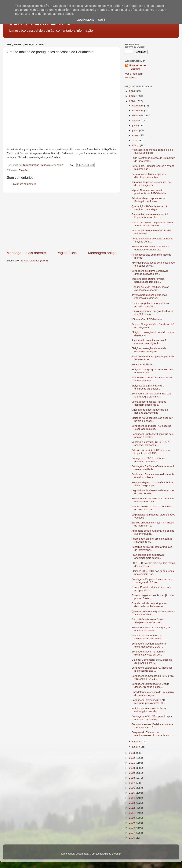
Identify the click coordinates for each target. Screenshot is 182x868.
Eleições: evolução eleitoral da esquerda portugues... (149, 350)
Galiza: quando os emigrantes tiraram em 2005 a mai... (153, 313)
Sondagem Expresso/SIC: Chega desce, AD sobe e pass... (150, 685)
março (136, 145)
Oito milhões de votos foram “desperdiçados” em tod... (147, 621)
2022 (132, 758)
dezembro (138, 106)
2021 (132, 763)
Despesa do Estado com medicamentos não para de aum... (152, 734)
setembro (138, 115)
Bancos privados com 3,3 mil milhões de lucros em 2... (153, 524)
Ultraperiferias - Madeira (138, 67)
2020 (132, 768)
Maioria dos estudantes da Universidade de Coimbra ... (149, 637)
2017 (132, 783)
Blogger (116, 854)
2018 (132, 778)
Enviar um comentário (24, 184)
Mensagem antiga (102, 253)
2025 (132, 96)
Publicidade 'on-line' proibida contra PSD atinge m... (152, 540)
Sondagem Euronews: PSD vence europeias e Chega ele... (151, 248)
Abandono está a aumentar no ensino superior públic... (153, 532)
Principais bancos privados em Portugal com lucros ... (149, 200)
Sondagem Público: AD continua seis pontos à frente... (153, 436)
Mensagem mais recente (26, 253)
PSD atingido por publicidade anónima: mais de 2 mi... (148, 556)
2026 (132, 91)
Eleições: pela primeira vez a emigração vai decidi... (148, 387)
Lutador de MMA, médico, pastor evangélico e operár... (150, 288)
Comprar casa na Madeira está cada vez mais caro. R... (152, 726)
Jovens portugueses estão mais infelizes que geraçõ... (150, 296)
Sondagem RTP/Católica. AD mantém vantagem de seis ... (153, 500)
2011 (132, 813)
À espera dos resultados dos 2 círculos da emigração (149, 342)
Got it (102, 20)
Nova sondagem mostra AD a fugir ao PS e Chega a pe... (153, 484)
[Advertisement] (62, 222)
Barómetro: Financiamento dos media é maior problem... (153, 476)
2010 (132, 818)
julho (135, 126)
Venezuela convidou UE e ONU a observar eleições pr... (151, 443)
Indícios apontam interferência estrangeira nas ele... (149, 710)
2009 (132, 823)
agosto (136, 121)
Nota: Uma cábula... (143, 364)
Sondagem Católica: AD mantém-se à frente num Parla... (153, 468)
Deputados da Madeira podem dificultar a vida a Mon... (149, 176)
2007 (132, 833)
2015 (132, 793)
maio (135, 135)
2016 (132, 788)
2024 (132, 101)
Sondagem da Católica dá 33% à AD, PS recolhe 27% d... (153, 677)
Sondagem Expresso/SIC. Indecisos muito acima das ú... (152, 669)
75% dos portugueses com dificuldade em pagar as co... (153, 264)
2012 (132, 808)
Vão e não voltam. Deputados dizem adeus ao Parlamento (152, 224)
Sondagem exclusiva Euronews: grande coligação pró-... (150, 272)
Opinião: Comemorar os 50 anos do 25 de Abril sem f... (152, 661)
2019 (132, 773)
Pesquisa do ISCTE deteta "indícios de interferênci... (152, 548)
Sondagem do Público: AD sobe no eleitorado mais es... (151, 427)
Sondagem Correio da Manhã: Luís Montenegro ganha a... (151, 395)
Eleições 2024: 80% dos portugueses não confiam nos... (153, 573)
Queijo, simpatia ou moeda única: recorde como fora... (151, 305)
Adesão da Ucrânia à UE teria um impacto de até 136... (151, 452)
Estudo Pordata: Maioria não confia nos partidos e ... (152, 589)
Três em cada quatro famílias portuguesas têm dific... (148, 280)
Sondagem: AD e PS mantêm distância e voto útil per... (148, 653)
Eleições (24, 170)
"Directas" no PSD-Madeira (147, 319)
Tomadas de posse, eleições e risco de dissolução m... (152, 184)
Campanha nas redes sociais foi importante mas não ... (150, 216)
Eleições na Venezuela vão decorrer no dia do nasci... (152, 419)
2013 (132, 803)
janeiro (136, 747)
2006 (132, 838)
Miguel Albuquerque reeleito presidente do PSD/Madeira (149, 192)
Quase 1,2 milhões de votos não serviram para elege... (150, 208)
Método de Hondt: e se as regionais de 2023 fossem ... (152, 508)
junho (136, 130)
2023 (132, 753)
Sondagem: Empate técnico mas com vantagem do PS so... (153, 581)
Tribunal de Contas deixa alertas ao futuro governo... (152, 379)
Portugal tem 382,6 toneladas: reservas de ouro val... (149, 460)
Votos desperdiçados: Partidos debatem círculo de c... (149, 403)
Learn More (86, 20)
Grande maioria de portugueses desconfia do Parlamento (150, 605)
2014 (132, 798)
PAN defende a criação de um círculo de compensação (153, 694)
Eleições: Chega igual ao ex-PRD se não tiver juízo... (152, 371)
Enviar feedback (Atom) (34, 261)
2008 (132, 828)
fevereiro (137, 742)
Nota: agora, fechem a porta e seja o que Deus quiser (152, 151)
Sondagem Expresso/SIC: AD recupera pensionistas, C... (148, 702)
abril (135, 140)
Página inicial (67, 253)
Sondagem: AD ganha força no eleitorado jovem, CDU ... (149, 645)
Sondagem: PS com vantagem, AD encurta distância (151, 629)
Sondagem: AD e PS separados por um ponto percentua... (152, 718)
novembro (138, 111)
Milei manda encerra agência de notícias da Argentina (150, 411)
